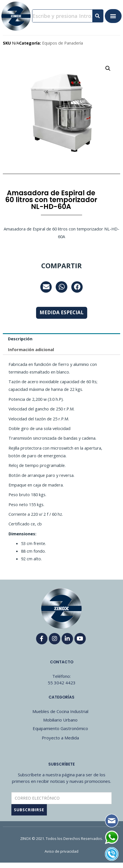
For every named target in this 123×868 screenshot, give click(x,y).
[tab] (61, 339)
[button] (113, 16)
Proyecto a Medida (60, 738)
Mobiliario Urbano (60, 720)
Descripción (20, 339)
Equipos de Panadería (62, 43)
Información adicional (31, 349)
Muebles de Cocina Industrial (60, 711)
